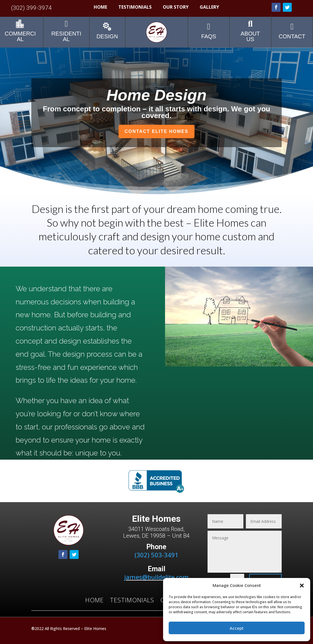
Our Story (176, 8)
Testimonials (135, 8)
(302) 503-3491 (156, 555)
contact (292, 36)
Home (100, 8)
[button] (302, 586)
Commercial (20, 36)
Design (107, 36)
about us (250, 36)
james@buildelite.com (156, 577)
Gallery (209, 8)
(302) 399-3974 (31, 8)
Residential (66, 36)
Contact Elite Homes (157, 131)
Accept (237, 628)
